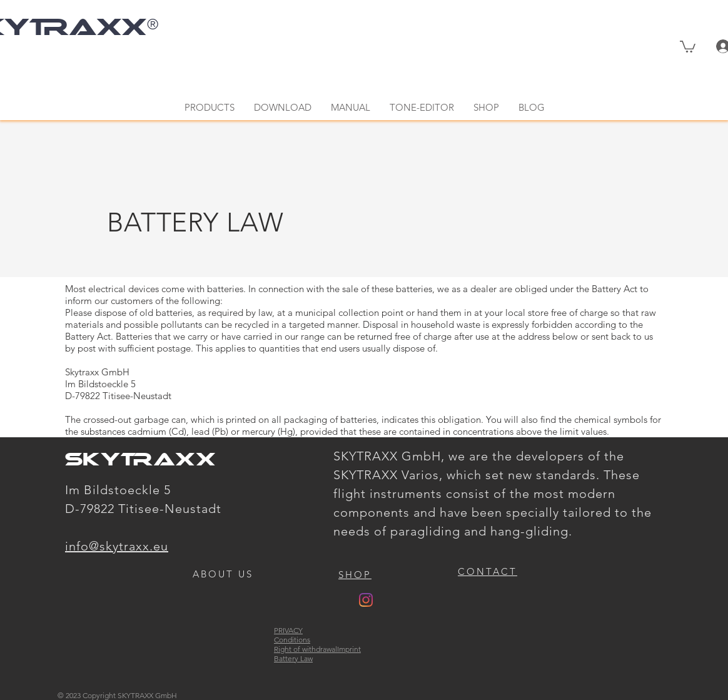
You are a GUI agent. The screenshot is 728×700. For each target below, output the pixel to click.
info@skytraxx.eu (117, 546)
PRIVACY (288, 630)
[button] (688, 46)
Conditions (292, 640)
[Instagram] (366, 600)
